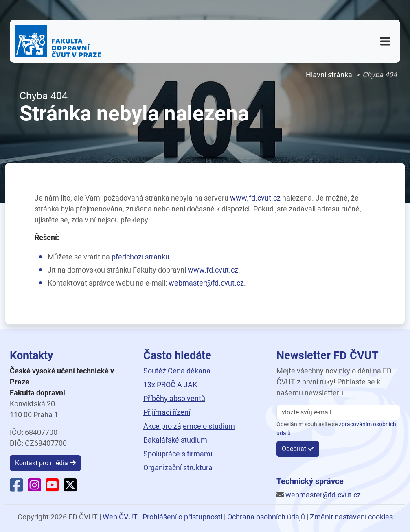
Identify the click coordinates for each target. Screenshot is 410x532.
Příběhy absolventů (174, 398)
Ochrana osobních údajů (266, 517)
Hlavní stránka (329, 75)
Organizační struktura (178, 468)
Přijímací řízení (167, 412)
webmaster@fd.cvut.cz (206, 283)
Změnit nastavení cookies (351, 517)
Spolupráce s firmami (178, 454)
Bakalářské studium (175, 440)
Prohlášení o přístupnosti (182, 517)
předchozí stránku (140, 257)
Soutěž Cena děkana (177, 371)
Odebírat (294, 449)
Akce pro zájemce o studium (189, 426)
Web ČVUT (120, 517)
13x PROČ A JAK (170, 385)
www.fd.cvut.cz (255, 198)
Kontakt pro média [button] (42, 463)
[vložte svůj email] (338, 412)
